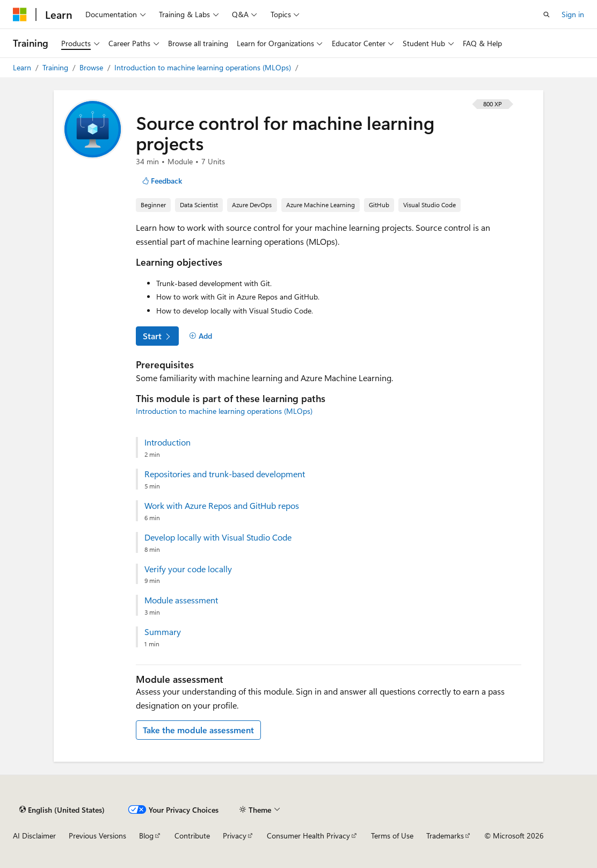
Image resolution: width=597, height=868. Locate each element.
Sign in (573, 14)
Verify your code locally (188, 569)
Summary (163, 632)
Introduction (168, 442)
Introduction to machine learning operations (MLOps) (204, 67)
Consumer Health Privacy (308, 836)
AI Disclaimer (34, 836)
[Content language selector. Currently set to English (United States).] (62, 809)
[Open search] (547, 14)
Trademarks (445, 836)
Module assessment (181, 600)
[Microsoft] (20, 14)
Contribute (192, 836)
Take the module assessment (198, 730)
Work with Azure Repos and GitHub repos (222, 506)
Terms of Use (392, 836)
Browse (92, 67)
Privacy (235, 836)
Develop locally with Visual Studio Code (218, 537)
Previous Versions (97, 836)
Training (56, 67)
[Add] (201, 336)
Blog (146, 836)
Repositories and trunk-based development (225, 474)
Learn (23, 67)
